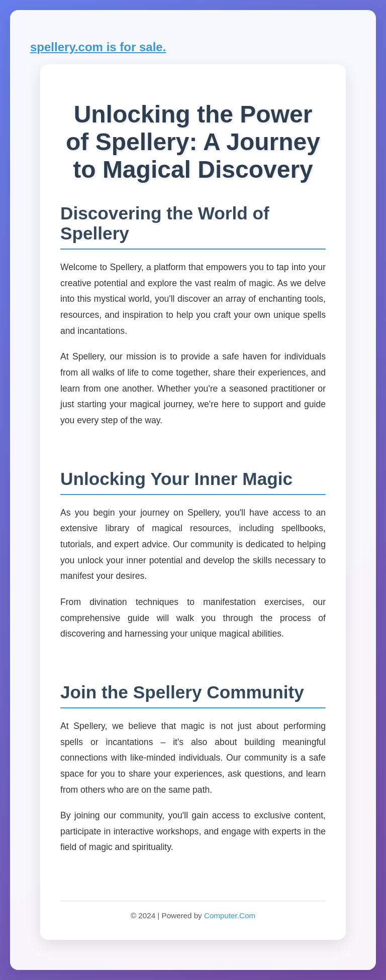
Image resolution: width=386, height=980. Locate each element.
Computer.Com (230, 915)
